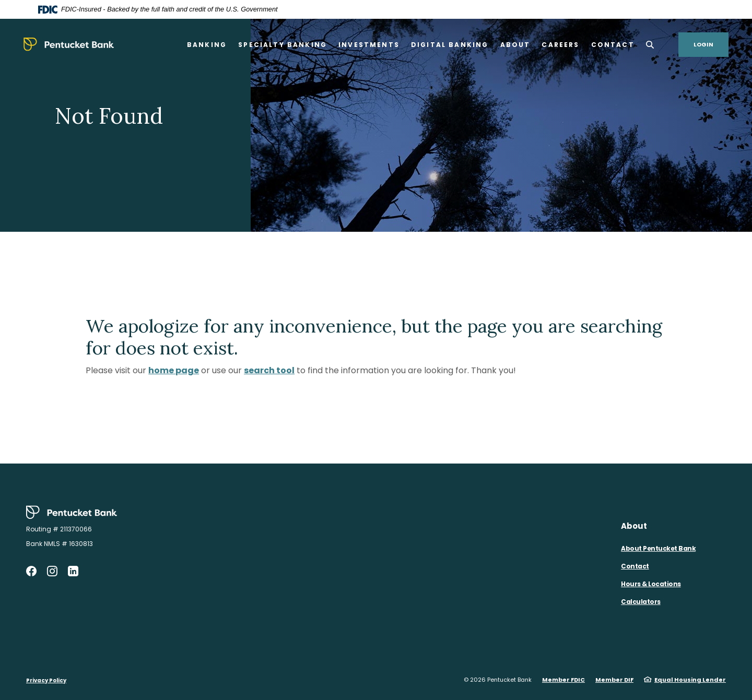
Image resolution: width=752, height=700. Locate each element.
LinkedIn (73, 571)
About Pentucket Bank (658, 548)
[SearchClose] (650, 45)
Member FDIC (563, 680)
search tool (269, 370)
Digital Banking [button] (450, 45)
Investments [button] (369, 45)
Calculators (641, 602)
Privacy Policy (46, 680)
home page (174, 370)
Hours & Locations (651, 584)
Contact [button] (613, 45)
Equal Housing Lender (690, 680)
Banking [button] (207, 45)
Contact (635, 566)
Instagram (52, 571)
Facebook (31, 571)
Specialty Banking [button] (283, 45)
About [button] (515, 45)
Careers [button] (560, 45)
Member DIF (614, 680)
